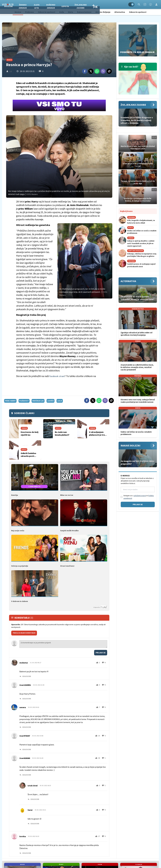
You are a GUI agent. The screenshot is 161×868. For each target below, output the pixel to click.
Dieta (71, 12)
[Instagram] (145, 4)
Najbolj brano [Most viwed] (126, 211)
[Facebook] (151, 4)
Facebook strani (58, 376)
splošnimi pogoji (140, 496)
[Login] (156, 4)
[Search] (139, 4)
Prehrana (29, 12)
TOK (120, 4)
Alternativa (120, 12)
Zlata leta (62, 4)
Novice (18, 12)
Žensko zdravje (48, 4)
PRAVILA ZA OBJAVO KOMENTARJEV (24, 632)
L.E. (11, 71)
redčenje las (38, 401)
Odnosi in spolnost (47, 12)
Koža (62, 12)
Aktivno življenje (103, 12)
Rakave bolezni (84, 12)
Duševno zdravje (76, 4)
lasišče (51, 401)
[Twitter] (91, 71)
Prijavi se (101, 652)
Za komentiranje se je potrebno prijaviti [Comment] (63, 644)
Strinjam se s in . (139, 497)
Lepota (91, 4)
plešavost (24, 401)
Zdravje (22, 4)
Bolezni (34, 4)
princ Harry (10, 401)
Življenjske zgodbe (106, 4)
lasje (60, 401)
